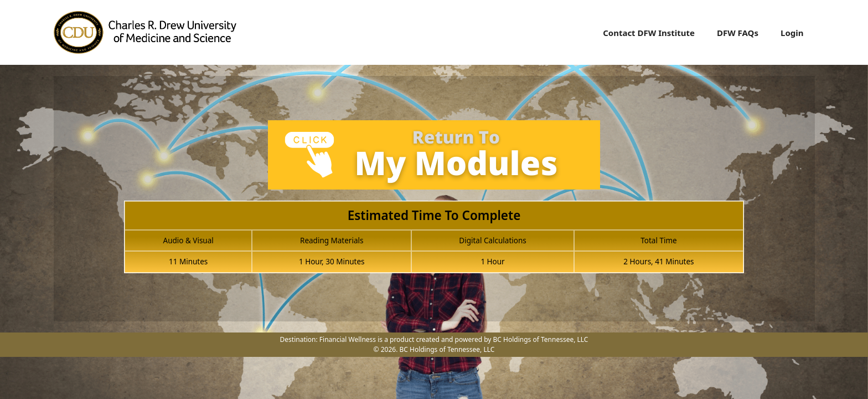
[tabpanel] (434, 203)
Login (792, 33)
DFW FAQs (738, 33)
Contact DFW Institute (649, 33)
